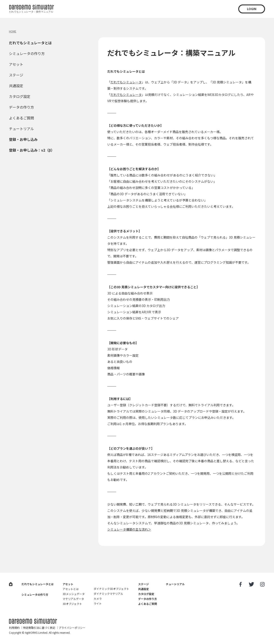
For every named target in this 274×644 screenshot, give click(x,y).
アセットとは (71, 589)
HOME (13, 31)
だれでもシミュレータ (126, 82)
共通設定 (16, 86)
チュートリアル (21, 129)
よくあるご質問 (21, 118)
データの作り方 (21, 107)
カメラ (98, 598)
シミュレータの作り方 (27, 53)
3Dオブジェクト (72, 604)
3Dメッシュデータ (74, 594)
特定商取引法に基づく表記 (39, 628)
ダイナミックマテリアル (108, 594)
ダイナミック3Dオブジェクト (111, 589)
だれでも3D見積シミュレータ (33, 621)
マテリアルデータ (73, 599)
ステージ (16, 75)
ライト (98, 603)
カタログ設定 (20, 96)
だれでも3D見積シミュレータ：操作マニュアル (32, 10)
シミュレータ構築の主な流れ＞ (129, 529)
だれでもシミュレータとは (30, 43)
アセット (16, 64)
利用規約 (14, 628)
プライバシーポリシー (72, 628)
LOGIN (252, 9)
